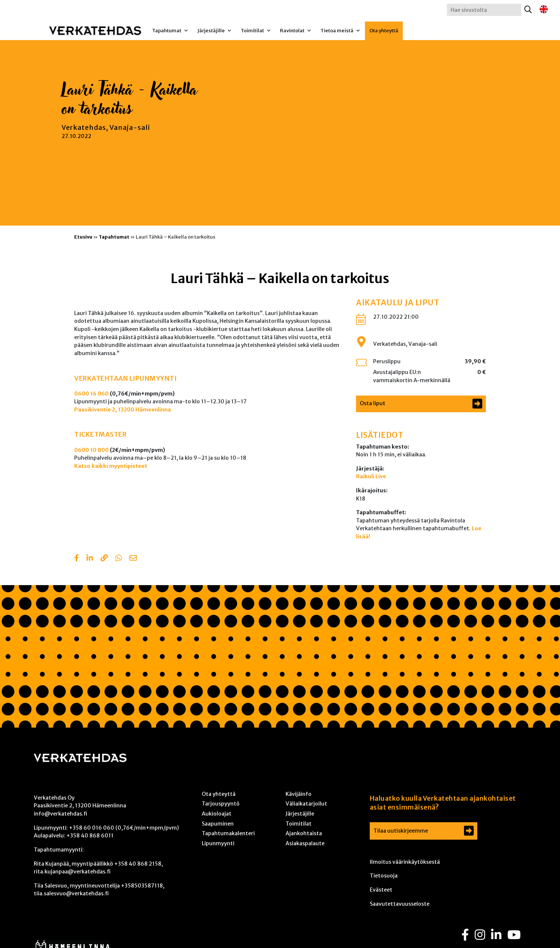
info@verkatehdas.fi (60, 814)
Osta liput (373, 403)
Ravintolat (296, 31)
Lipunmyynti (218, 843)
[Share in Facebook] (77, 559)
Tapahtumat (170, 31)
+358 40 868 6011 (90, 836)
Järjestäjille (215, 31)
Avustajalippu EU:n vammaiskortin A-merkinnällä (412, 376)
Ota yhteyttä (384, 31)
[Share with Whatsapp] (119, 559)
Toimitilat (256, 31)
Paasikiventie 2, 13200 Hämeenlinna (123, 410)
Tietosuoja (384, 876)
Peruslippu (387, 361)
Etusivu (83, 237)
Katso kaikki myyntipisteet (111, 466)
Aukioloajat (217, 814)
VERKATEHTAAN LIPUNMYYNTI (125, 378)
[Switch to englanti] (544, 9)
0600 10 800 (91, 450)
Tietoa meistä (340, 31)
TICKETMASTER (100, 434)
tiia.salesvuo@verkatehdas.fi (71, 893)
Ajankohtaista (304, 833)
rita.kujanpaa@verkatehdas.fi (72, 872)
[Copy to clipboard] (104, 559)
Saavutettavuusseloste (400, 904)
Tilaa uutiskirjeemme (401, 831)
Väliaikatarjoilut (306, 804)
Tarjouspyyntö (221, 804)
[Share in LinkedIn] (90, 559)
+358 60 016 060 (92, 828)
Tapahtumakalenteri (228, 833)
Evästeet (381, 890)
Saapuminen (218, 824)
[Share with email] (133, 559)
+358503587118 (142, 886)
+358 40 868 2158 (138, 864)
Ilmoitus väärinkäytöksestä (405, 862)
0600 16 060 (91, 394)
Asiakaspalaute (305, 843)
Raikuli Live (371, 476)
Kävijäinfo (299, 794)
